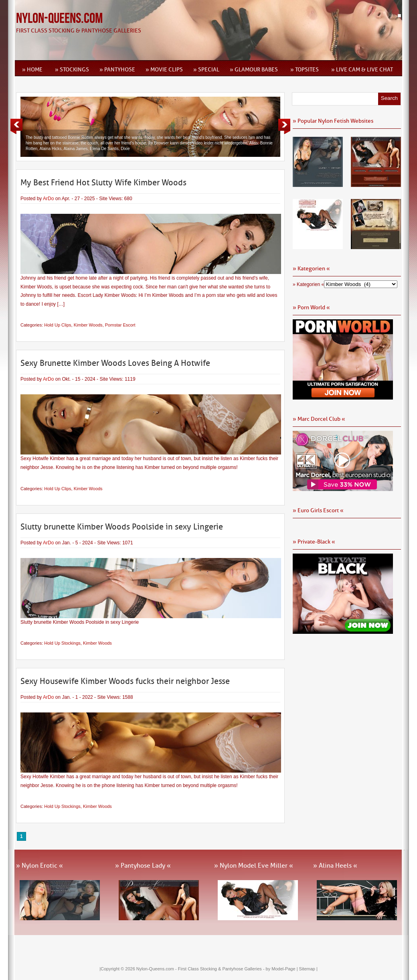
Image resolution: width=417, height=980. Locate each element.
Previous (16, 126)
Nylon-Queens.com (59, 19)
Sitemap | (308, 969)
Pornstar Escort (120, 325)
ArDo (48, 199)
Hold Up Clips (58, 325)
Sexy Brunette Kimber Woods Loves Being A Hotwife (115, 363)
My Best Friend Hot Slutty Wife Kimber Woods (103, 183)
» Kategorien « (308, 284)
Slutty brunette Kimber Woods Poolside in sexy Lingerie (122, 527)
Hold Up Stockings (62, 643)
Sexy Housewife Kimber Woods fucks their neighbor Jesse (125, 681)
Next (284, 126)
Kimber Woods (88, 325)
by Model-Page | (282, 969)
